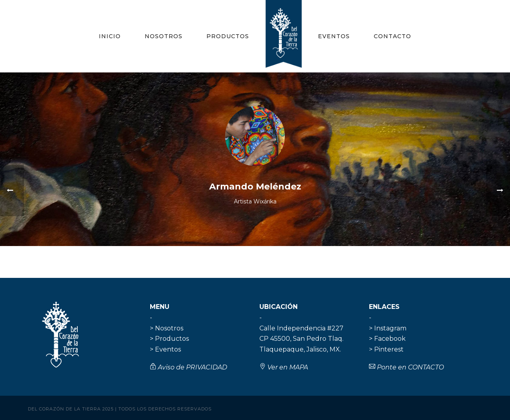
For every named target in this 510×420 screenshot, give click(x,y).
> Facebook (387, 339)
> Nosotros (167, 328)
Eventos (334, 36)
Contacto (392, 36)
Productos (228, 36)
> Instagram (388, 328)
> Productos (169, 339)
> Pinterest (386, 349)
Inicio (110, 36)
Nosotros (164, 36)
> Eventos (165, 349)
